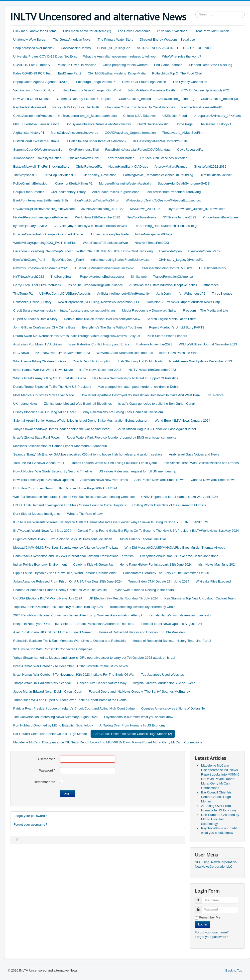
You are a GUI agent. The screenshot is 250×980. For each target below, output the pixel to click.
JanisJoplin (164, 294)
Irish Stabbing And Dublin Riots (140, 361)
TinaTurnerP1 (23, 294)
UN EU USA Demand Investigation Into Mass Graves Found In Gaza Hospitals (70, 505)
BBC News (21, 353)
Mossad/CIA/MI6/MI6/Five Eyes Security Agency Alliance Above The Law (66, 548)
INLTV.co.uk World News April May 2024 (42, 531)
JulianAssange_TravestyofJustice (37, 158)
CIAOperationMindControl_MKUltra (167, 268)
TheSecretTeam (62, 277)
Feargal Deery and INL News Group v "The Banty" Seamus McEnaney (139, 691)
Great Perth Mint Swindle (212, 31)
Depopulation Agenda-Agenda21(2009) (41, 82)
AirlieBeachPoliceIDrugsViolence (116, 192)
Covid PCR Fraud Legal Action (144, 82)
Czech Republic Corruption (92, 361)
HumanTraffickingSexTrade (109, 234)
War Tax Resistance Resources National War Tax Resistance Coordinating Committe (74, 497)
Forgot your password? (30, 816)
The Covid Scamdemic (134, 31)
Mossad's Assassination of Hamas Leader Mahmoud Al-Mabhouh (60, 446)
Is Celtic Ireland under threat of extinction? (96, 141)
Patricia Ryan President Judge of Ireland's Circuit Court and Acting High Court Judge (74, 708)
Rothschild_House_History (32, 302)
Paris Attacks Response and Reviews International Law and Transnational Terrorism (73, 556)
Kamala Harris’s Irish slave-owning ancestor (180, 615)
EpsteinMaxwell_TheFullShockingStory (41, 166)
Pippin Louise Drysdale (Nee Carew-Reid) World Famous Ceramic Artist (65, 573)
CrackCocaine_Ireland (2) (176, 99)
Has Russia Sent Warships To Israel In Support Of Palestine (135, 378)
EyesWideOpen (170, 251)
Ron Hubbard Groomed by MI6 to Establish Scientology (53, 725)
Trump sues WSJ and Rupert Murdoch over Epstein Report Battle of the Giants (70, 700)
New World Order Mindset (32, 99)
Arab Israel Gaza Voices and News (194, 454)
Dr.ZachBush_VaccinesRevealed (164, 158)
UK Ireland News (25, 404)
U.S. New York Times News (33, 488)
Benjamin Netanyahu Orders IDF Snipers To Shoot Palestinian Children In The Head (74, 624)
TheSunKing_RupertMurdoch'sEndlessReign (166, 226)
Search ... (195, 11)
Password (47, 770)
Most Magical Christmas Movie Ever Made (44, 395)
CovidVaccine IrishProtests (32, 116)
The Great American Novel (72, 39)
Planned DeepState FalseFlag (210, 65)
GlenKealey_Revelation (100, 175)
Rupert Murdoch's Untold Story (35, 319)
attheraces (211, 285)
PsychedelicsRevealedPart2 (202, 107)
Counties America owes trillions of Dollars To (173, 708)
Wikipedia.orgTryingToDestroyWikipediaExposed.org (163, 200)
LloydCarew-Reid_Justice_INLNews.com (196, 209)
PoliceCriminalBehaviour (31, 183)
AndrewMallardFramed (171, 166)
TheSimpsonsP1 (25, 175)
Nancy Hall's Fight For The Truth (76, 107)
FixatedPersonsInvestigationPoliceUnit (41, 217)
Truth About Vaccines (172, 31)
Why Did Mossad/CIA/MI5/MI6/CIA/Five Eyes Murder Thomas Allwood (175, 548)
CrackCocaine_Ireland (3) (219, 99)
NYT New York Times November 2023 (63, 353)
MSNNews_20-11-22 (145, 209)
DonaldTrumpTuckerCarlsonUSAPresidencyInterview (102, 319)
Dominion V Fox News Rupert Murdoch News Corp (183, 302)
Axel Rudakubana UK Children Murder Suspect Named (53, 632)
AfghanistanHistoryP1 (29, 133)
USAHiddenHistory (213, 268)
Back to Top (234, 970)
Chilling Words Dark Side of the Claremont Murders (169, 505)
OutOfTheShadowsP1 (153, 124)
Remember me (44, 782)
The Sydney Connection (190, 82)
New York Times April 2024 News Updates (44, 480)
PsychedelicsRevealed (30, 107)
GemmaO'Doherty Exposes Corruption (85, 99)
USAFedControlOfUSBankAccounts (65, 294)
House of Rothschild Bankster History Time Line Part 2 (172, 641)
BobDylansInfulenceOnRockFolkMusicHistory (98, 124)
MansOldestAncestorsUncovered (75, 133)
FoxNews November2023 (154, 344)
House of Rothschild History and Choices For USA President (142, 632)
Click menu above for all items (35, 31)
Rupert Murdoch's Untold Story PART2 (177, 327)
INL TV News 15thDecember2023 (152, 370)
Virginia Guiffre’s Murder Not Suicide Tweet (164, 683)
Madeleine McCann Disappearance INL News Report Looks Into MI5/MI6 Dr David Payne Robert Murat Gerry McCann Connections (108, 742)
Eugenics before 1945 (29, 539)
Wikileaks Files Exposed (213, 581)
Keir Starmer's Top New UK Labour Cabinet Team (200, 598)
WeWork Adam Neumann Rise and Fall (125, 353)
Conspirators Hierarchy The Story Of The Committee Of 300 (166, 573)
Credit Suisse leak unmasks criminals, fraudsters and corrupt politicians (64, 310)
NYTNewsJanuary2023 (179, 217)
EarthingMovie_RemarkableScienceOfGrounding (158, 175)
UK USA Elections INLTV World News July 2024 (48, 598)
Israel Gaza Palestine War (178, 353)
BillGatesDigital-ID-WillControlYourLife (160, 141)
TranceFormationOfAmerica (173, 277)
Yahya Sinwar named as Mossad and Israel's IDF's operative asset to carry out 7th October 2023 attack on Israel (94, 658)
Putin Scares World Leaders (167, 336)
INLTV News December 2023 (100, 370)
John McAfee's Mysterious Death (151, 90)
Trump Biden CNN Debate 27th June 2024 (159, 581)
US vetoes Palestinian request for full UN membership (137, 471)
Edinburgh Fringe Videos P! (96, 82)
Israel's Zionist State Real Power (37, 437)
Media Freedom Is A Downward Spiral (149, 310)
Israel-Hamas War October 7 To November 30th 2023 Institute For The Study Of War (74, 675)
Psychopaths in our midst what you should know (139, 717)
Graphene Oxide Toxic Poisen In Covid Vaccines (140, 107)
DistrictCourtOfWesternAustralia (36, 141)
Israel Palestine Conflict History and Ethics (99, 344)
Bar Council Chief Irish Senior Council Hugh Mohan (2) (133, 734)
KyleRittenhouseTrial (84, 150)
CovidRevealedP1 (190, 150)
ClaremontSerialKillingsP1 (74, 183)
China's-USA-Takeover (140, 116)
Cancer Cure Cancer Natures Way (102, 683)
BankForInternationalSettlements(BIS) (41, 200)
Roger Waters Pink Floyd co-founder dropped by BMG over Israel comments (121, 437)
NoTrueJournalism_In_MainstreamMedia (87, 116)
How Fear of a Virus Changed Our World (92, 90)
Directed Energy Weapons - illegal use (167, 39)
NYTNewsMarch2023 (29, 277)
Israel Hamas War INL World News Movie (43, 370)
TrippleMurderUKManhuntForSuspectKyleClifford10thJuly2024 (58, 607)
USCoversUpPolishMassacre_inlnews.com (44, 209)
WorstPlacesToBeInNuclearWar (105, 243)
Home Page (184, 124)
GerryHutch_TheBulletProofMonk (37, 285)
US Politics (216, 395)
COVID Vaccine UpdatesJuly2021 (206, 90)
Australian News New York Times (104, 480)
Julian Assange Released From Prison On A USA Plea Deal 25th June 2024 (67, 581)
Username (47, 759)
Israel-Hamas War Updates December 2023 (200, 361)
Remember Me (210, 917)
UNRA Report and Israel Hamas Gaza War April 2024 (180, 497)
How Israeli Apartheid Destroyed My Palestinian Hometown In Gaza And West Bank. (141, 395)
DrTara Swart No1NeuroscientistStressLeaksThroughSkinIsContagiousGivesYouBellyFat (77, 336)
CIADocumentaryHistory (68, 192)
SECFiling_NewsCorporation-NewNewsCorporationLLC (216, 864)
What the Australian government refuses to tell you (119, 56)
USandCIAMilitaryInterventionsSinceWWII (105, 268)
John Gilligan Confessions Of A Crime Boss (44, 327)
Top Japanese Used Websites (162, 675)
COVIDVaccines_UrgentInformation (130, 133)
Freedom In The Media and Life (205, 310)
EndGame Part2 (70, 73)
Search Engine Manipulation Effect (172, 319)
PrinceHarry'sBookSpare (220, 217)
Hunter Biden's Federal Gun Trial (142, 539)
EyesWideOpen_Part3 (29, 260)
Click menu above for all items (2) (87, 31)
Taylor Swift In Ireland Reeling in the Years (143, 590)
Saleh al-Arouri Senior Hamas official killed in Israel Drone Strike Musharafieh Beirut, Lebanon (81, 421)
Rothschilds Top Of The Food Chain (178, 73)
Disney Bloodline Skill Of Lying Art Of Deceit (45, 412)
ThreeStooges (222, 294)
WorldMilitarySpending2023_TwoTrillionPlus (45, 243)
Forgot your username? (30, 824)
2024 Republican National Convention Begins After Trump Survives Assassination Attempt (78, 615)
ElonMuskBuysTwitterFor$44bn (97, 200)
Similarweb (139, 277)
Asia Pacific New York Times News (159, 480)
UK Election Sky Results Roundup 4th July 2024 (123, 598)
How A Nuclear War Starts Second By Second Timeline (53, 471)
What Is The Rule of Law (85, 514)
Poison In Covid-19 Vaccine (76, 65)
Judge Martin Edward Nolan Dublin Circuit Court (48, 691)
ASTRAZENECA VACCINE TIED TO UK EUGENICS (175, 48)
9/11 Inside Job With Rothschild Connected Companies (53, 649)
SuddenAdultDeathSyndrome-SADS (184, 183)
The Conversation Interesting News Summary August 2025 (55, 717)
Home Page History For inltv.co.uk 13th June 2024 (156, 564)
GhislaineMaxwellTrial (83, 158)
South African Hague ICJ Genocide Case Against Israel (156, 429)
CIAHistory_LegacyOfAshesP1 (181, 260)
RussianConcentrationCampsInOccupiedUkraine (48, 234)
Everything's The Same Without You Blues (112, 327)
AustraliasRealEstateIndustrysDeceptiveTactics (163, 285)
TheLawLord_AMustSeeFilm (183, 133)
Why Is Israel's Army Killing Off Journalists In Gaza (50, 378)
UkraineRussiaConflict (216, 175)
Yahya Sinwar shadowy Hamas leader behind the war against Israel (62, 429)
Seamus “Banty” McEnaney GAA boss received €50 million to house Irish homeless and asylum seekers (88, 454)
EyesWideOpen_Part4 (68, 260)
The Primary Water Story (116, 39)
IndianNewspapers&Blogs (154, 234)
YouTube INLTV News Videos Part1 (39, 463)
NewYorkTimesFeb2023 (152, 243)
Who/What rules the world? (182, 56)
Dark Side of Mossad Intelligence (37, 514)
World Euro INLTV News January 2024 (183, 421)
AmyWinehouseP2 (192, 294)
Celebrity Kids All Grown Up (93, 564)
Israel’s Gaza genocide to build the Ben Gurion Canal (156, 404)
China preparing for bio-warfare (125, 65)
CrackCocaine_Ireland (135, 99)
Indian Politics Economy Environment (40, 564)
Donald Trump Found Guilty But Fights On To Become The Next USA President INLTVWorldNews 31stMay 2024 (158, 531)
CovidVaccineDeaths (76, 48)
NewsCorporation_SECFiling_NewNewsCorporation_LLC (99, 302)
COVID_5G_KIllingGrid (114, 48)
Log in (68, 793)
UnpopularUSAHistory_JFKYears (217, 116)
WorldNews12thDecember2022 (98, 217)
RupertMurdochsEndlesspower (102, 277)
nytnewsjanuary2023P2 (30, 226)
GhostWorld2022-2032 (210, 166)
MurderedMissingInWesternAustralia (125, 183)
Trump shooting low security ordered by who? (142, 607)
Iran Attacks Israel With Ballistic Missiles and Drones (201, 463)
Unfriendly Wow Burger (30, 39)
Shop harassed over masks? (34, 48)
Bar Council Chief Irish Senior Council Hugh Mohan (50, 734)
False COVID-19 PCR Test (32, 73)
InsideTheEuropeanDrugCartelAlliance (95, 285)
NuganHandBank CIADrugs (128, 166)
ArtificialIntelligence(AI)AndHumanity (123, 294)
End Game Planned (168, 65)
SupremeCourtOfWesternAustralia (38, 150)
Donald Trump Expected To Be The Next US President (52, 387)
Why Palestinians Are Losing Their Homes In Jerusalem (123, 412)
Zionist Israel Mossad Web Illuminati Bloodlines (78, 404)
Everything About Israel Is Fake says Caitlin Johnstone (179, 556)
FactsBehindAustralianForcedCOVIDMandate (138, 150)
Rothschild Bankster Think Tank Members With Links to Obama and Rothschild (70, 641)
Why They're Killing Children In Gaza (40, 361)
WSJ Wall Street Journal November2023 (208, 344)
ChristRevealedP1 (89, 166)
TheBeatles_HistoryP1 (215, 124)
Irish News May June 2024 (217, 564)
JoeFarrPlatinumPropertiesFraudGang (173, 192)
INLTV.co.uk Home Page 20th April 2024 (88, 488)
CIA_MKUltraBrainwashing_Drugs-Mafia (117, 73)
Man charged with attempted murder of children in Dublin (138, 387)
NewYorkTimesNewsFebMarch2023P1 (41, 268)
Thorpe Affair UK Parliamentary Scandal (42, 683)
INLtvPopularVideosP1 (60, 175)
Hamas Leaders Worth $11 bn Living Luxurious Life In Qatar (114, 463)
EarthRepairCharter (120, 158)
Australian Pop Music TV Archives (38, 344)
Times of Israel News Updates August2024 (171, 624)
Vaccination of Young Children (35, 90)
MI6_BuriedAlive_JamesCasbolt (36, 124)
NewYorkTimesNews (141, 217)
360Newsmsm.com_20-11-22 (102, 209)
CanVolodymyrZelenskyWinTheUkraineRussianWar (90, 226)
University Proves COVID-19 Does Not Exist (45, 56)
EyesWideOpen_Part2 (204, 251)
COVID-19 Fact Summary (32, 65)
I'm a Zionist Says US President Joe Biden (82, 539)
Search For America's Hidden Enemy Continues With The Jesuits (60, 590)
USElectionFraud (175, 116)
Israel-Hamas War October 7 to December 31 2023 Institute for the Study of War (71, 666)
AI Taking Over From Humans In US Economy (132, 725)
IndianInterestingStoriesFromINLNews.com (121, 260)
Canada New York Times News (213, 480)
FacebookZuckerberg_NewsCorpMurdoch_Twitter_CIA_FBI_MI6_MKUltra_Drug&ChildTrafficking (83, 251)
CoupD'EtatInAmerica (29, 192)
